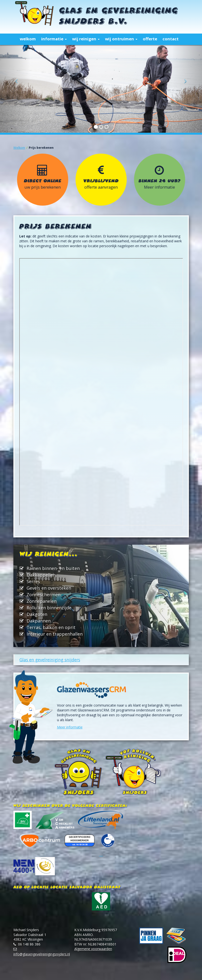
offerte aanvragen (101, 187)
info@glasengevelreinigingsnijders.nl (42, 954)
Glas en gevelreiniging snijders (50, 660)
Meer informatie (70, 727)
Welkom (19, 148)
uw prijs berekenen (43, 187)
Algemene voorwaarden (93, 949)
